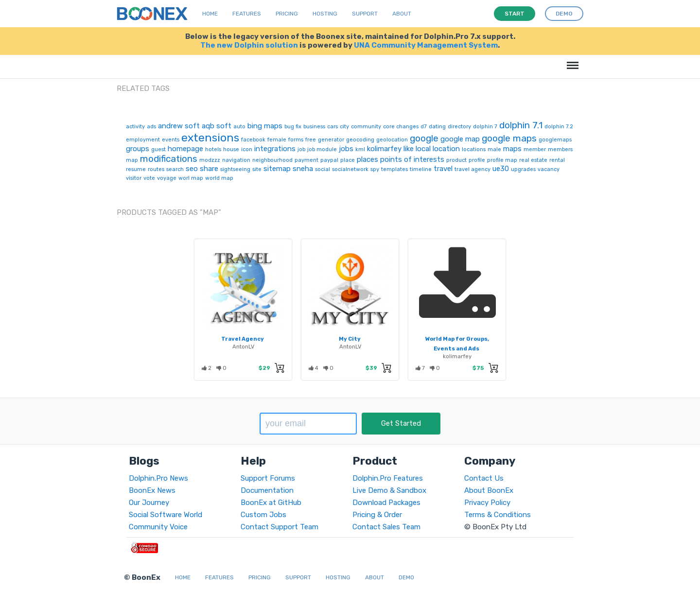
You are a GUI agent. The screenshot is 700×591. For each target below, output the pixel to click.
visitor (134, 178)
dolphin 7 (485, 127)
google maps (509, 138)
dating (437, 127)
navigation (236, 160)
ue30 (501, 169)
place (348, 160)
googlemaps (555, 140)
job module (322, 149)
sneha (303, 169)
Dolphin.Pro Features (388, 478)
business (314, 127)
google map (460, 139)
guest (158, 149)
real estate (533, 160)
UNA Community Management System (426, 45)
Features (247, 14)
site (257, 169)
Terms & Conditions (498, 515)
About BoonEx (489, 490)
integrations (275, 149)
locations (474, 149)
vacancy (549, 169)
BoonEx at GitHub (271, 503)
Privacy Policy (487, 503)
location (446, 149)
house (231, 149)
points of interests (412, 159)
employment (143, 140)
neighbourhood (272, 160)
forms (296, 140)
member (535, 149)
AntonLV (243, 347)
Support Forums (268, 478)
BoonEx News (152, 490)
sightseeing (235, 169)
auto (239, 127)
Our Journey (149, 503)
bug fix (293, 127)
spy (375, 169)
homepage (185, 149)
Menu (571, 61)
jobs (346, 149)
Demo (406, 577)
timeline (421, 169)
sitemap (277, 169)
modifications (169, 159)
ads (151, 127)
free (311, 140)
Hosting (325, 14)
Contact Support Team (280, 527)
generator (331, 140)
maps (512, 149)
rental (557, 160)
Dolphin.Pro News (158, 478)
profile (477, 160)
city (344, 127)
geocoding (360, 140)
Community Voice (158, 527)
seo (192, 169)
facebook (253, 140)
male (494, 149)
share (209, 169)
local (423, 149)
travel (443, 169)
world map (219, 178)
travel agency (472, 169)
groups (138, 149)
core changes (401, 127)
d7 (424, 127)
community (366, 127)
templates (394, 169)
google (424, 138)
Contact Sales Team (386, 527)
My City (350, 339)
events (171, 140)
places (367, 159)
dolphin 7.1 (521, 125)
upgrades (523, 169)
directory (459, 127)
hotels (213, 149)
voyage (167, 178)
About (402, 14)
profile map (502, 160)
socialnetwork (350, 169)
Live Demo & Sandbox (389, 490)
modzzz (210, 160)
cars (332, 127)
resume (136, 169)
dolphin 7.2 (559, 127)
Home (210, 14)
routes (156, 169)
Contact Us (484, 478)
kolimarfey (384, 149)
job (301, 149)
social (323, 169)
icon (247, 149)
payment (306, 160)
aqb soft (217, 126)
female (277, 140)
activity (135, 127)
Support (365, 14)
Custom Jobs (263, 515)
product (456, 160)
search (175, 169)
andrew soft (179, 126)
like (409, 149)
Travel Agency (243, 339)
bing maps (265, 126)
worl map (191, 178)
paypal (329, 160)
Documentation (267, 490)
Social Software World (166, 515)
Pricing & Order (377, 515)
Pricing (287, 14)
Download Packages (386, 503)
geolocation (392, 140)
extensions (210, 138)
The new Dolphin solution (249, 45)
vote (149, 178)
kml (360, 149)
